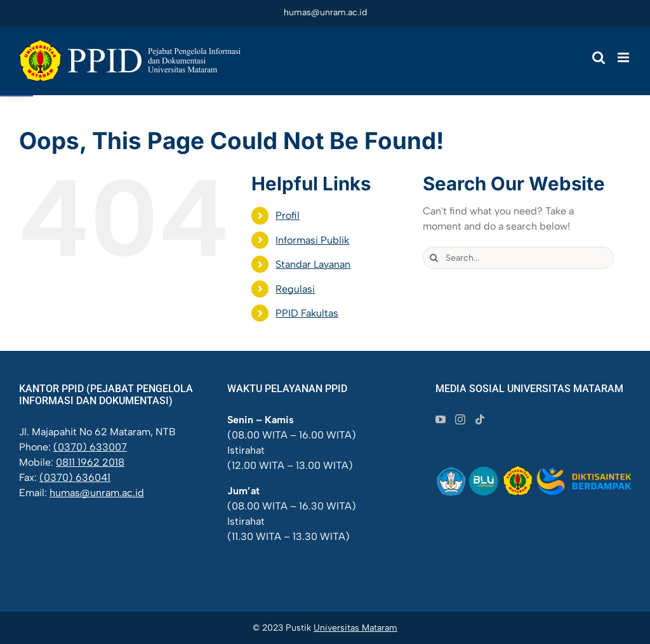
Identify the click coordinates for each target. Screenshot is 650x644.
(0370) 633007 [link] (90, 447)
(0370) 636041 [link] (75, 477)
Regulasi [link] (295, 289)
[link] (130, 60)
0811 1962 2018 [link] (90, 462)
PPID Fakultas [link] (307, 313)
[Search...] (518, 258)
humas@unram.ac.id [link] (325, 12)
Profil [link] (288, 215)
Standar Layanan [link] (313, 264)
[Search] (434, 258)
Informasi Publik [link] (312, 240)
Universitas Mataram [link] (355, 628)
